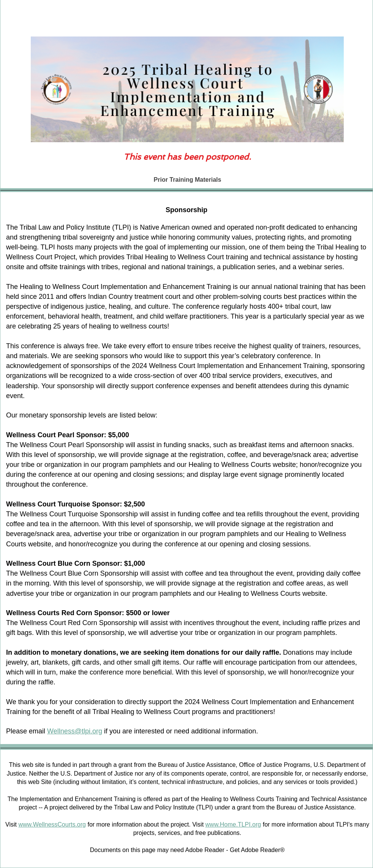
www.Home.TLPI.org (233, 824)
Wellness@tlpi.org (75, 731)
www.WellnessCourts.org (52, 824)
